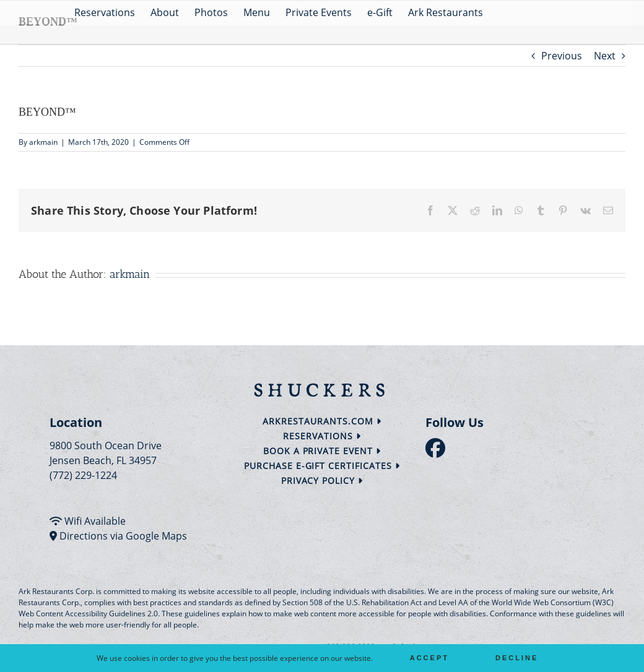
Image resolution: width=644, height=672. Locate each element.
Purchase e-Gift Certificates (322, 466)
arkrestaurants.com (322, 421)
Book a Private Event (322, 451)
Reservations (322, 436)
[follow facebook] (438, 452)
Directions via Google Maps (123, 536)
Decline (517, 658)
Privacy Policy (322, 480)
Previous (562, 56)
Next (605, 56)
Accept (429, 658)
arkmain (43, 142)
